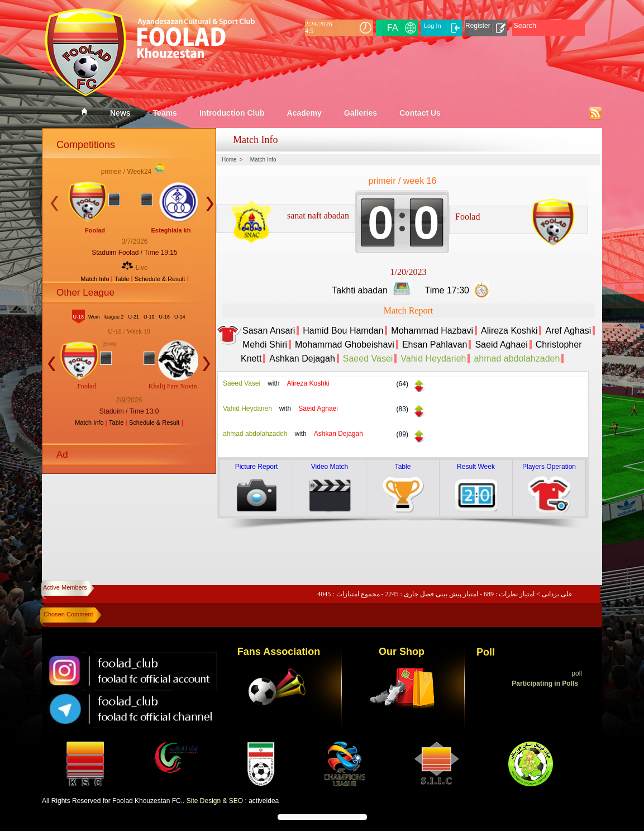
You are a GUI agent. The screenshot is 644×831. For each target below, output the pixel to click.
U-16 (164, 317)
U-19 (149, 317)
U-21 (133, 317)
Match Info (96, 279)
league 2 (114, 317)
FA (393, 28)
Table (123, 279)
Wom (94, 317)
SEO (236, 801)
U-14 (180, 317)
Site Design (204, 801)
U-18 (79, 317)
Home (229, 160)
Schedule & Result (160, 279)
